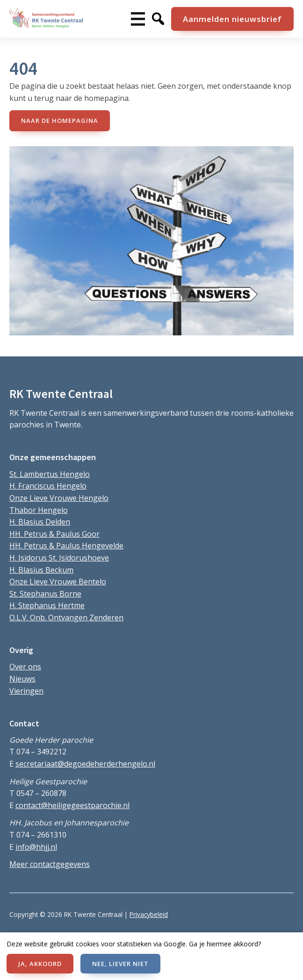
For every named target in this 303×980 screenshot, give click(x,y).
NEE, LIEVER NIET (120, 964)
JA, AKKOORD (40, 964)
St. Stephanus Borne (45, 594)
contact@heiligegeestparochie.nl (72, 805)
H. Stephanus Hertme (47, 605)
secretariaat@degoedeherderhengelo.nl (85, 764)
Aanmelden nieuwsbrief (232, 19)
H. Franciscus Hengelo (48, 486)
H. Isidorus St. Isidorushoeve (59, 558)
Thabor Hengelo (39, 510)
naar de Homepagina (60, 121)
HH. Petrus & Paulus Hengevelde (66, 546)
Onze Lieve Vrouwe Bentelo (58, 582)
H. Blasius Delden (40, 522)
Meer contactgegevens (50, 864)
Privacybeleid (149, 914)
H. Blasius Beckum (41, 570)
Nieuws (22, 679)
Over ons (25, 667)
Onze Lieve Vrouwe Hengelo (59, 498)
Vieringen (26, 691)
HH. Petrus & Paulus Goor (54, 534)
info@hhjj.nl (36, 847)
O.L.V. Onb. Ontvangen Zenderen (66, 618)
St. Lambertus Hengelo (50, 474)
